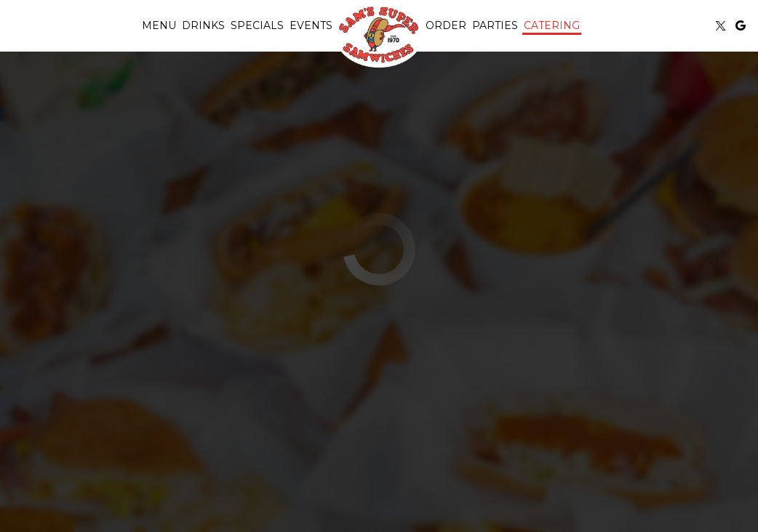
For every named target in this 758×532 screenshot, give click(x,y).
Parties (495, 25)
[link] (379, 36)
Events (311, 25)
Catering (552, 25)
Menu (159, 25)
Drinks (203, 25)
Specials (257, 25)
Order (446, 25)
